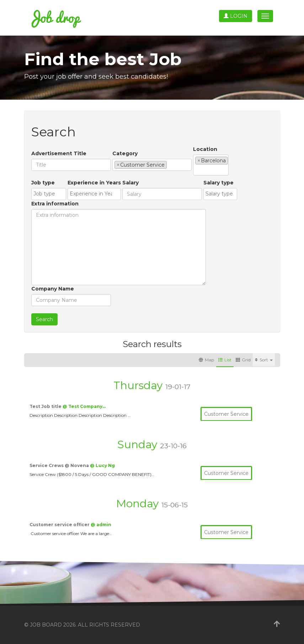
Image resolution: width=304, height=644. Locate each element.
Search (44, 319)
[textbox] (170, 164)
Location (205, 149)
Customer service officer (60, 525)
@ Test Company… (84, 406)
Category (125, 153)
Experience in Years (94, 183)
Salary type (218, 183)
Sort (264, 360)
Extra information (55, 204)
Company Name (53, 289)
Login (236, 16)
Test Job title (46, 406)
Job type (43, 183)
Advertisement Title (59, 153)
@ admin (101, 525)
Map (206, 360)
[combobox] (152, 165)
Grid (243, 360)
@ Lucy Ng (102, 465)
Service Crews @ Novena (60, 465)
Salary (130, 183)
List (225, 360)
